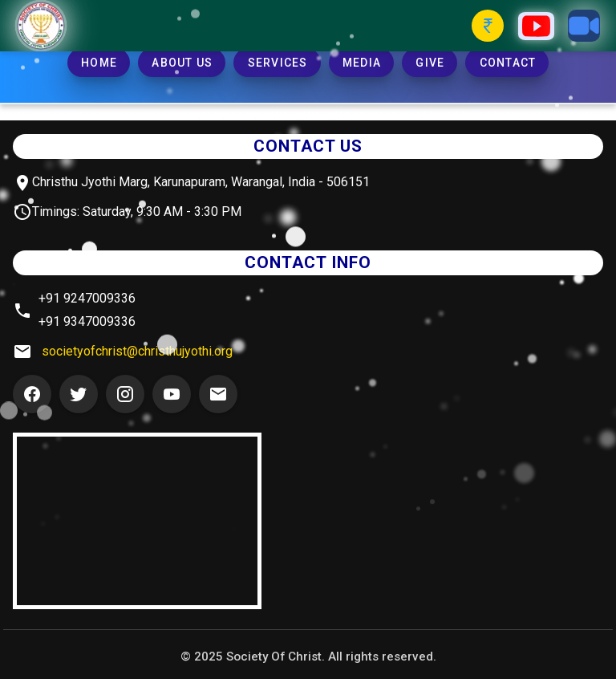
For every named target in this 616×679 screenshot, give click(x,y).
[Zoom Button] (584, 26)
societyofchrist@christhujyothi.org (137, 351)
